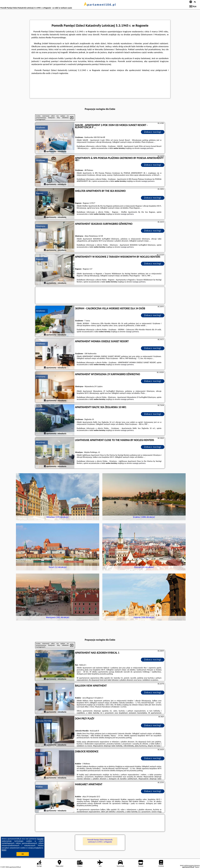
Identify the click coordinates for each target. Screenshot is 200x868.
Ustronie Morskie (44, 721)
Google (40, 839)
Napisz (197, 867)
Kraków (39, 688)
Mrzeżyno (40, 442)
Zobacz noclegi (153, 132)
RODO (4, 850)
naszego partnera (147, 148)
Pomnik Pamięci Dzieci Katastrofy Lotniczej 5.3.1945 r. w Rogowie (100, 841)
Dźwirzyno (41, 226)
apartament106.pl (100, 5)
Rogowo (40, 193)
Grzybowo (41, 127)
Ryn (38, 655)
